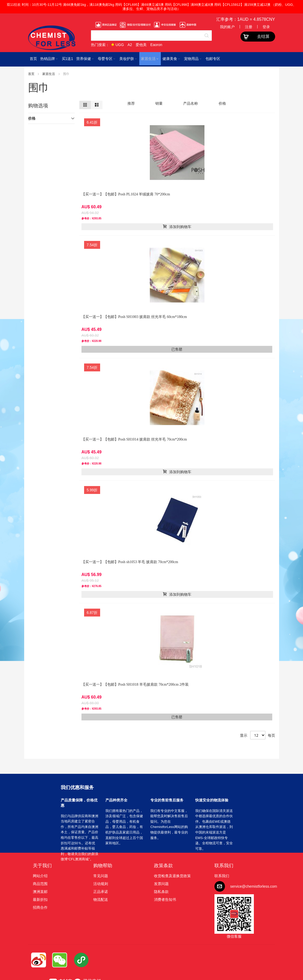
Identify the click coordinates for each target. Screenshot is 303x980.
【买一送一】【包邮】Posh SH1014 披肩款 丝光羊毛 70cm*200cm (134, 439)
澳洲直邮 (40, 892)
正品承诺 (101, 892)
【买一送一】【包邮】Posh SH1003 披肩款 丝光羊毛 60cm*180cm (134, 317)
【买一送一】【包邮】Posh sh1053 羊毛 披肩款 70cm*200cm (130, 562)
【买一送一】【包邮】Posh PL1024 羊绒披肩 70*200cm (126, 194)
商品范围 (40, 884)
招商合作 (40, 907)
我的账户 (227, 27)
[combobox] (151, 36)
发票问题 (161, 884)
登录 (266, 27)
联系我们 (224, 866)
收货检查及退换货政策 (172, 876)
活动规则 (101, 884)
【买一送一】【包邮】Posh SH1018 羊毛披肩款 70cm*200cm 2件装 (135, 685)
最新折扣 (40, 900)
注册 (249, 27)
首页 (32, 74)
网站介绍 (40, 876)
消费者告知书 (165, 900)
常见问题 (101, 876)
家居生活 (49, 74)
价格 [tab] (32, 118)
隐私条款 (161, 892)
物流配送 (101, 900)
